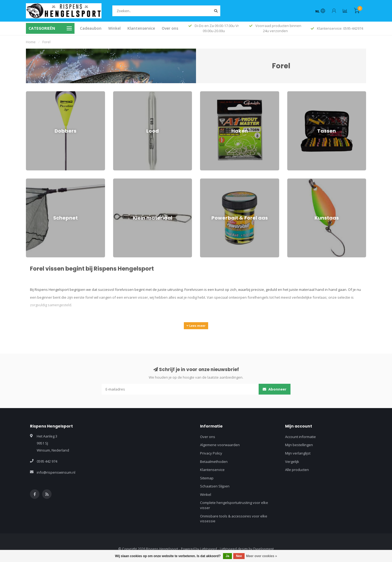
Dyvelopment (263, 549)
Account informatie (300, 437)
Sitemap (207, 478)
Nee (239, 556)
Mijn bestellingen (299, 445)
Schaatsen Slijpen (215, 486)
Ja (227, 556)
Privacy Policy (211, 453)
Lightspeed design (234, 549)
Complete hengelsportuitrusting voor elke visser (234, 505)
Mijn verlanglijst (298, 453)
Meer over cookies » (261, 556)
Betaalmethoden (214, 462)
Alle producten (297, 470)
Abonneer (275, 389)
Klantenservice (141, 28)
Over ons (170, 28)
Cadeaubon (91, 28)
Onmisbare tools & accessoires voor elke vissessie (234, 519)
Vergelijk (292, 462)
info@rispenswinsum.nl (56, 472)
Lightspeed (209, 549)
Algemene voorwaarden (220, 445)
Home (31, 42)
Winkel (114, 28)
